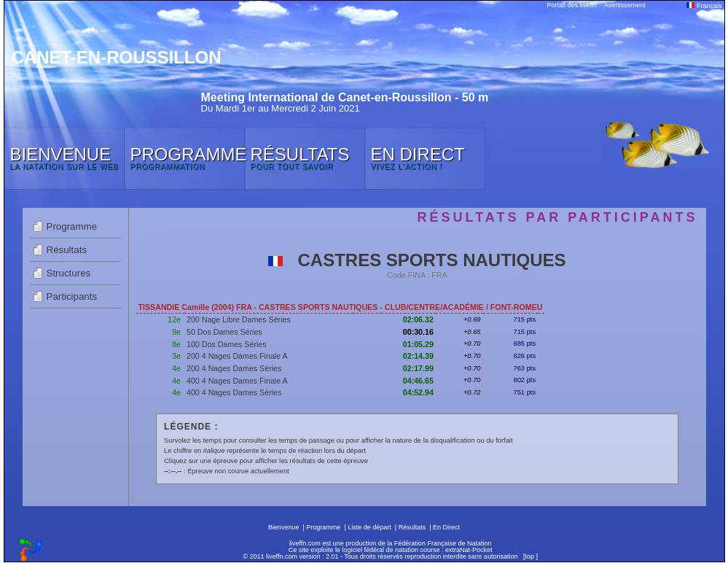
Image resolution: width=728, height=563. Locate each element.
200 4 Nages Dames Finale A (237, 356)
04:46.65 (418, 381)
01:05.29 (418, 344)
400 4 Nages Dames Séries (234, 392)
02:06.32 (418, 319)
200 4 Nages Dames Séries (234, 368)
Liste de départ (369, 527)
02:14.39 (418, 356)
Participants (72, 296)
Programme (72, 226)
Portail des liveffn (572, 5)
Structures (69, 273)
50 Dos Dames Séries (224, 332)
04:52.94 (418, 392)
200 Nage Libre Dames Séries (239, 319)
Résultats (67, 250)
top (529, 556)
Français (704, 6)
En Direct (446, 527)
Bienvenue (284, 527)
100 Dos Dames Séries (227, 344)
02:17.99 (418, 368)
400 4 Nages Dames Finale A (237, 381)
